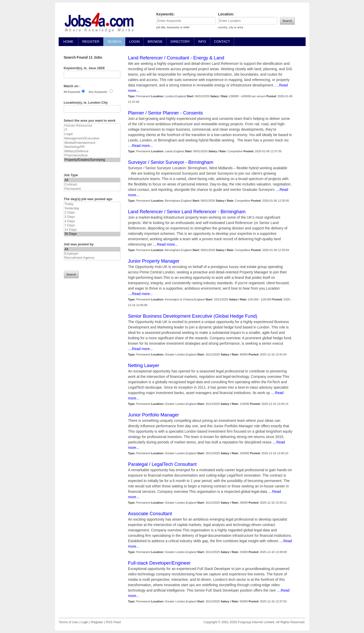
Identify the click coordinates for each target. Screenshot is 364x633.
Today (92, 204)
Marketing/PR (92, 147)
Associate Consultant (150, 514)
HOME (68, 42)
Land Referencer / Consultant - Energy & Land (176, 58)
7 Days (92, 225)
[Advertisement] (92, 371)
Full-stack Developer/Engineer (159, 563)
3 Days (92, 217)
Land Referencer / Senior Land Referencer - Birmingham (187, 212)
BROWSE (155, 42)
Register (97, 622)
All (92, 180)
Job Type (71, 175)
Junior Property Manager (154, 261)
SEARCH (114, 42)
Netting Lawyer (144, 365)
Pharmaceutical (92, 155)
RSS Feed (113, 622)
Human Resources (92, 126)
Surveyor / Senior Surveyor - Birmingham (171, 162)
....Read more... (140, 146)
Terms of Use (68, 622)
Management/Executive (92, 139)
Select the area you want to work (90, 121)
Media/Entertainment (92, 143)
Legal (92, 134)
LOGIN (134, 42)
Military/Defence (92, 151)
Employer (92, 254)
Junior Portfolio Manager (154, 415)
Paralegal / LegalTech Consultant (162, 464)
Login (85, 622)
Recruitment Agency (92, 258)
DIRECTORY (180, 42)
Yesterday (92, 208)
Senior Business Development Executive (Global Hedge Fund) (193, 316)
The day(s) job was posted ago (88, 199)
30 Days (92, 234)
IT (92, 130)
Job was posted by (79, 244)
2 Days (92, 213)
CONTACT (222, 42)
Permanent (92, 189)
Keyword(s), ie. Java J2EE (84, 68)
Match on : (72, 86)
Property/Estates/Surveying (92, 160)
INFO (202, 42)
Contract (92, 185)
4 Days (92, 221)
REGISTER (91, 42)
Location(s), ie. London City (86, 102)
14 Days (92, 230)
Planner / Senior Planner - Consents (166, 113)
